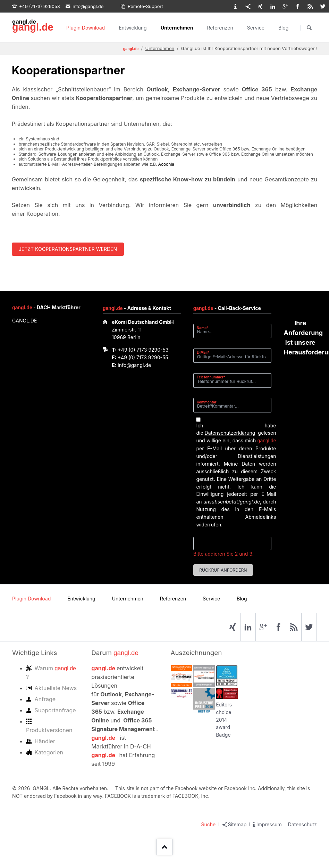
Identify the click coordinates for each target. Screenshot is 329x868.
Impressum (269, 824)
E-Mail (205, 352)
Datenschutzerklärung (230, 433)
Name (205, 327)
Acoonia (166, 164)
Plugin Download (86, 28)
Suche (209, 824)
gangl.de (33, 27)
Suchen (309, 28)
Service (256, 28)
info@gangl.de (134, 365)
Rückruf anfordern (223, 570)
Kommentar (207, 402)
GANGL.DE (24, 321)
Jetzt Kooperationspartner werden (68, 249)
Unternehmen (177, 28)
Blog (284, 28)
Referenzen (220, 28)
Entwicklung (133, 28)
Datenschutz (302, 824)
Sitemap (237, 824)
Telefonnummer (211, 377)
